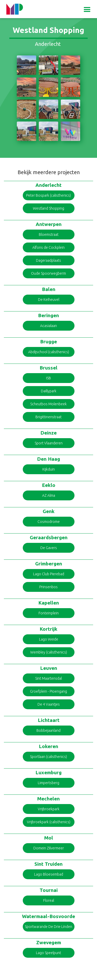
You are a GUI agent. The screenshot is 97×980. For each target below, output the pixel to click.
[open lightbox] (27, 65)
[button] (87, 10)
